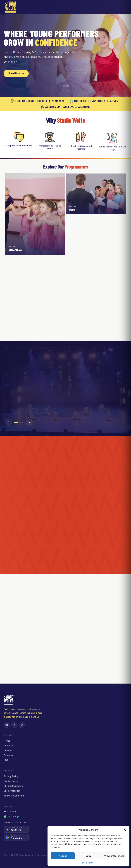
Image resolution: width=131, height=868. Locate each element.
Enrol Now (16, 73)
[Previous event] (8, 422)
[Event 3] (22, 422)
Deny (88, 856)
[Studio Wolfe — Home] (11, 7)
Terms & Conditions (14, 796)
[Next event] (29, 422)
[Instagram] (14, 725)
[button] (125, 830)
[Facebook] (7, 725)
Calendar (8, 755)
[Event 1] (16, 422)
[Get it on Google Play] (16, 837)
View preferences (114, 856)
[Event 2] (20, 422)
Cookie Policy (87, 863)
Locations (11, 811)
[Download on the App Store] (16, 829)
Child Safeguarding (14, 786)
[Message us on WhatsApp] (11, 817)
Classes (8, 750)
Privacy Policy (11, 776)
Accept (63, 856)
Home (7, 741)
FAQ (6, 760)
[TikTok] (22, 725)
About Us (9, 746)
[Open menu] (123, 7)
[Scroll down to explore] (65, 88)
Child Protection (12, 791)
